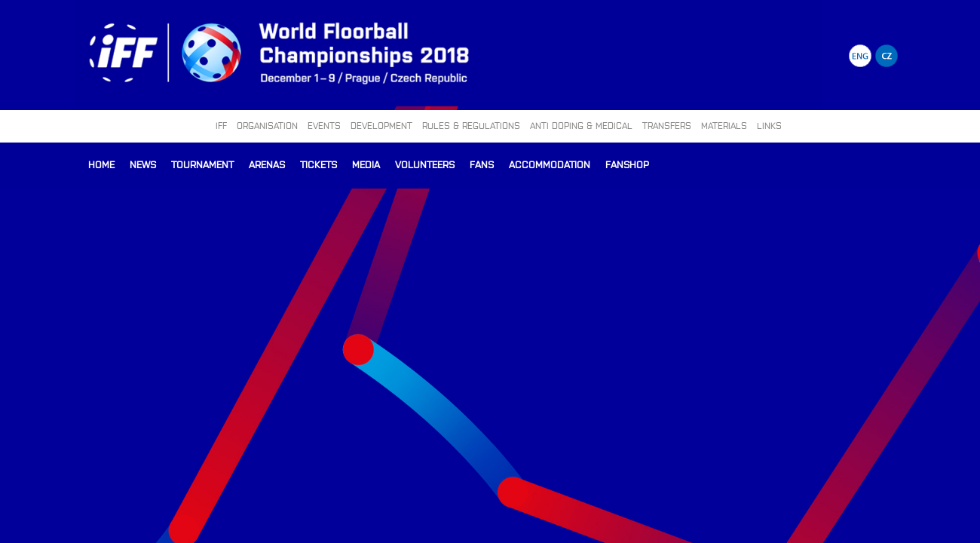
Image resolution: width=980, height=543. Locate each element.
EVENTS (324, 125)
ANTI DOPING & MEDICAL (581, 125)
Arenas (267, 164)
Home (101, 164)
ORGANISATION (267, 125)
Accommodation (550, 164)
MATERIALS (724, 125)
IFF (221, 125)
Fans (482, 164)
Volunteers (425, 164)
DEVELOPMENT (381, 125)
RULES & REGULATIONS (471, 125)
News (143, 164)
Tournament (202, 164)
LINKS (769, 125)
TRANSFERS (667, 125)
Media (366, 164)
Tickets (318, 164)
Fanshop (627, 164)
